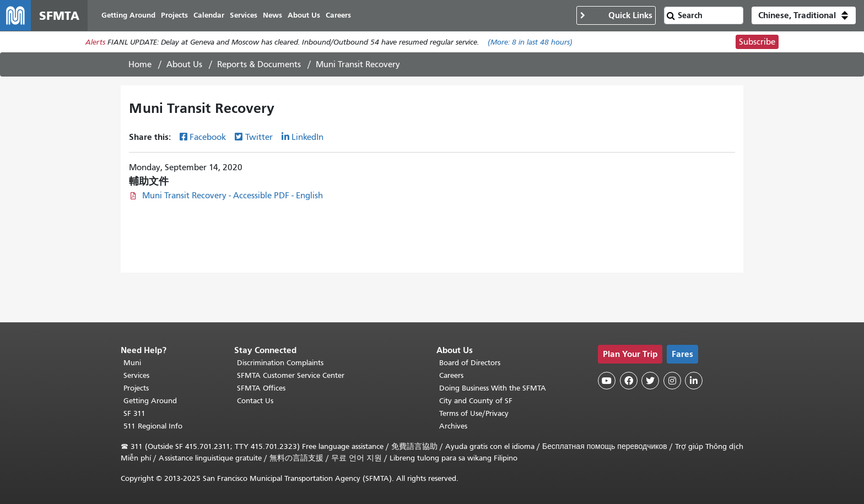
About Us (184, 64)
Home (140, 64)
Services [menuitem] (244, 15)
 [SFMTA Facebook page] (629, 381)
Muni (132, 363)
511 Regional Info (153, 426)
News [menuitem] (272, 15)
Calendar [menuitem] (209, 15)
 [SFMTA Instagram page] (672, 381)
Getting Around (150, 401)
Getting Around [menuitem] (128, 15)
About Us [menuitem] (304, 15)
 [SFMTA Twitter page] (650, 381)
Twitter (259, 137)
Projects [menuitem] (174, 15)
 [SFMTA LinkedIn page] (694, 381)
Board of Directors (470, 363)
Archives (453, 426)
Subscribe (757, 42)
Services (136, 375)
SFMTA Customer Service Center (291, 375)
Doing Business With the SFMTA (493, 388)
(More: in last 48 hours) (530, 42)
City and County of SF (476, 401)
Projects (136, 388)
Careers (451, 375)
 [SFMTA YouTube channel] (607, 381)
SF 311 (134, 413)
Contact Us (255, 401)
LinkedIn (307, 137)
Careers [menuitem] (338, 15)
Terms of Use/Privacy (474, 413)
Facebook (208, 137)
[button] (804, 15)
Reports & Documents (259, 64)
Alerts (95, 42)
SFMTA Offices (261, 388)
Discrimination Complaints (280, 363)
